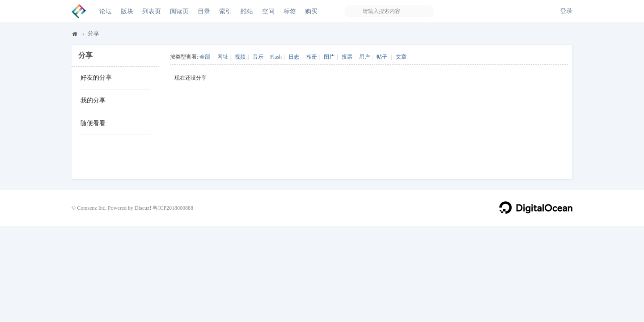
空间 (268, 11)
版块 (127, 11)
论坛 (106, 11)
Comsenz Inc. (92, 208)
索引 (225, 11)
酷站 (247, 11)
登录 (566, 11)
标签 (290, 11)
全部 (205, 57)
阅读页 (179, 11)
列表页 (152, 11)
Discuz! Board (75, 36)
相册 (312, 57)
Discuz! (143, 208)
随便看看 (93, 123)
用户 (364, 57)
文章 (401, 57)
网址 (223, 57)
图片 (329, 57)
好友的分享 (96, 78)
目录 (204, 11)
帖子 (382, 57)
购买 (311, 11)
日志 (294, 57)
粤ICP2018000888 (173, 208)
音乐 (258, 57)
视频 (240, 57)
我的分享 (93, 100)
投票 (347, 57)
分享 (93, 33)
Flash (276, 57)
